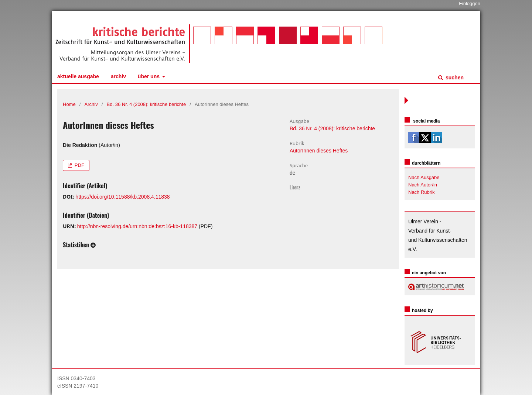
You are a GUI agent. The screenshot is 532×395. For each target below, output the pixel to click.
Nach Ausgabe (424, 177)
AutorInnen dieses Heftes (319, 151)
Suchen (454, 78)
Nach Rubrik (422, 192)
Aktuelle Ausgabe (78, 76)
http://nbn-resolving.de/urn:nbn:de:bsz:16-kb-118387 (137, 226)
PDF (79, 165)
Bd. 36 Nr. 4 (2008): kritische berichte (146, 104)
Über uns (149, 76)
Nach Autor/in (423, 185)
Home (69, 104)
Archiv (118, 76)
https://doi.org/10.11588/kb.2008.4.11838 (122, 197)
